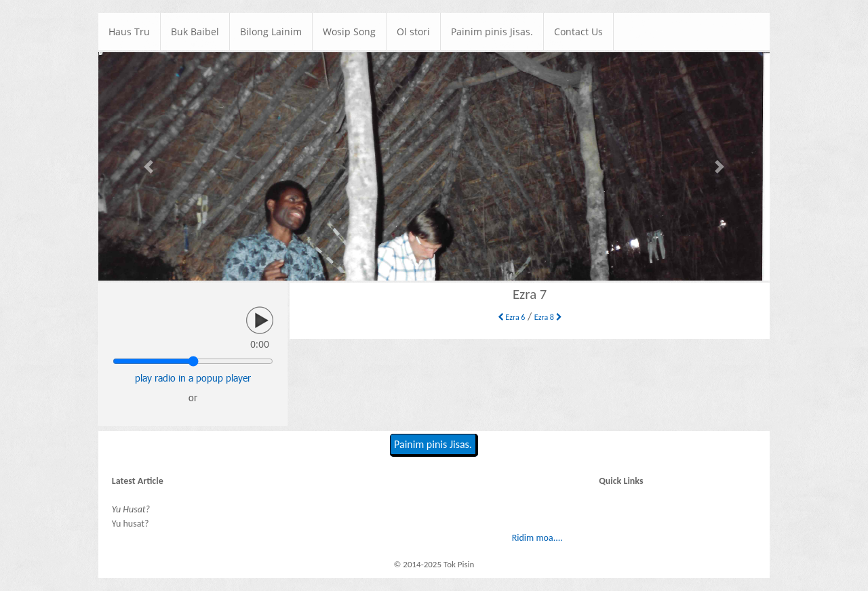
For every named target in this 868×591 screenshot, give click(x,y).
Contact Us (578, 32)
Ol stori (413, 32)
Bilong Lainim (271, 32)
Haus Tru (129, 32)
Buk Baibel (195, 32)
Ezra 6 (512, 317)
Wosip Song (349, 32)
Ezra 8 (548, 317)
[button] (149, 166)
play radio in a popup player (193, 378)
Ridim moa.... (537, 538)
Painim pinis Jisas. (492, 32)
